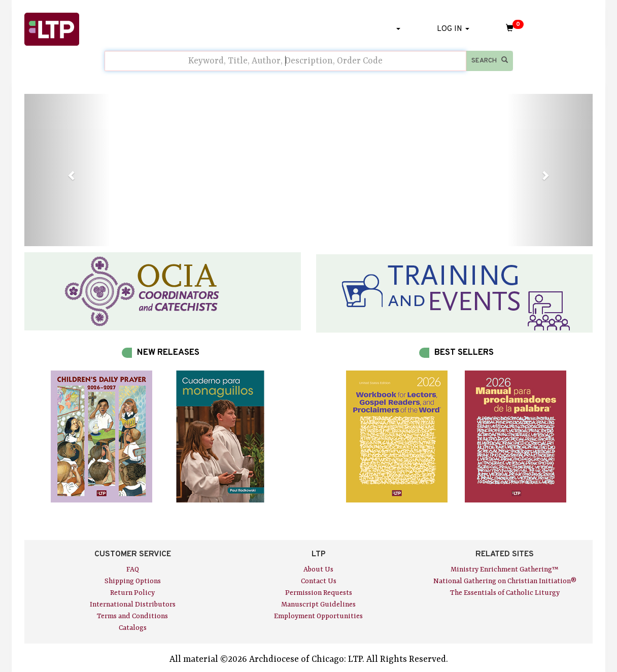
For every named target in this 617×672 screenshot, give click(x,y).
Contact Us (319, 581)
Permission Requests (319, 593)
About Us (318, 569)
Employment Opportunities (318, 616)
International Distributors (133, 604)
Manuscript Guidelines (318, 604)
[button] (67, 170)
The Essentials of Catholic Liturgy (505, 593)
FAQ (133, 569)
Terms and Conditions (132, 616)
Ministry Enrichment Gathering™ (505, 569)
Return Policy (132, 593)
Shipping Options (133, 581)
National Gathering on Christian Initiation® (505, 581)
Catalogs (133, 628)
